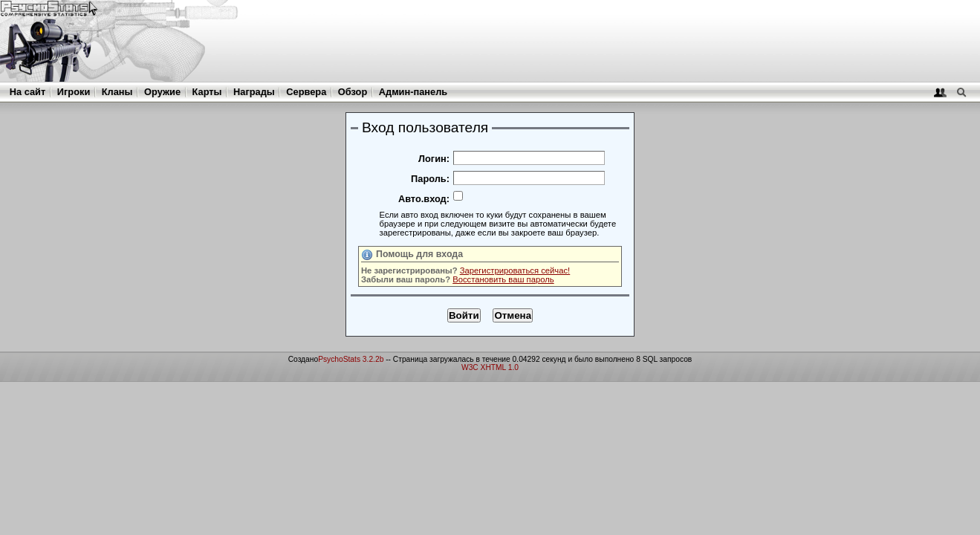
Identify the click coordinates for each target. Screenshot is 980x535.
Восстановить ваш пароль (503, 279)
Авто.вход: (424, 199)
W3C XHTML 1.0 (490, 367)
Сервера (306, 92)
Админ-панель (413, 92)
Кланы (117, 92)
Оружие (162, 92)
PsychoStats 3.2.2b (351, 359)
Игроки (74, 92)
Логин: (434, 159)
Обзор (353, 92)
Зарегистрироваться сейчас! (515, 270)
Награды (254, 92)
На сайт (27, 92)
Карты (207, 92)
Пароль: (430, 179)
